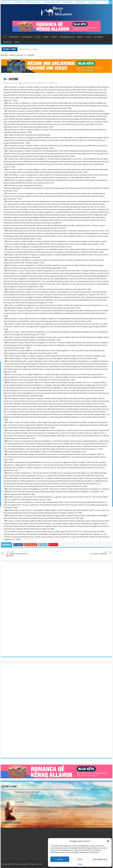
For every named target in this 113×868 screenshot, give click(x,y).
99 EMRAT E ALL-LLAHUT (33, 2)
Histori (54, 37)
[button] (108, 841)
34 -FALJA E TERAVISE (95, 553)
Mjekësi (80, 37)
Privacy (80, 864)
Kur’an (38, 37)
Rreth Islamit (14, 37)
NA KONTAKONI (18, 2)
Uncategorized (40, 83)
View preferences (100, 859)
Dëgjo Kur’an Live (67, 37)
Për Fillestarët (27, 37)
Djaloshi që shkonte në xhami (28, 49)
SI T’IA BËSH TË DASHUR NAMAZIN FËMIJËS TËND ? (37, 812)
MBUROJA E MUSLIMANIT (52, 2)
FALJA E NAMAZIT (68, 2)
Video (88, 37)
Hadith (46, 37)
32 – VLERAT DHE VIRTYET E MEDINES (18, 554)
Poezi (17, 42)
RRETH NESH (6, 2)
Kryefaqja (5, 37)
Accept (60, 859)
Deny (80, 859)
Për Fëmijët (98, 37)
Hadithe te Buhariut (16, 55)
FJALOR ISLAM (81, 2)
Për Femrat (7, 42)
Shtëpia (5, 55)
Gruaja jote (20, 802)
